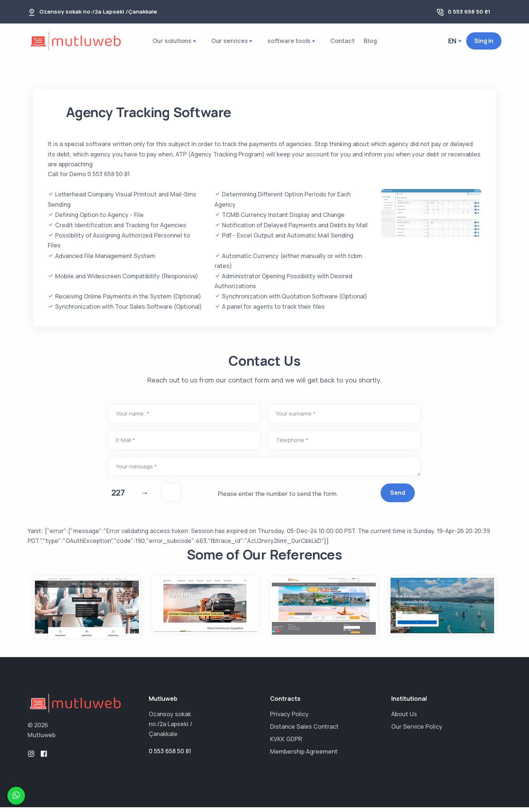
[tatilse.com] (324, 611)
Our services (230, 44)
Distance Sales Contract (304, 731)
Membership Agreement (304, 756)
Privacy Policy (289, 719)
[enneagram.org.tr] (87, 612)
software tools (289, 44)
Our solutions (174, 44)
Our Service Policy (417, 731)
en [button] (453, 43)
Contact (338, 43)
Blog (371, 43)
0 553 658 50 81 (469, 12)
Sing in (484, 43)
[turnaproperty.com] (442, 610)
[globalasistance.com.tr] (206, 610)
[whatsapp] (16, 796)
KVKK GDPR (286, 744)
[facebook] (44, 759)
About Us (404, 719)
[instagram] (31, 759)
